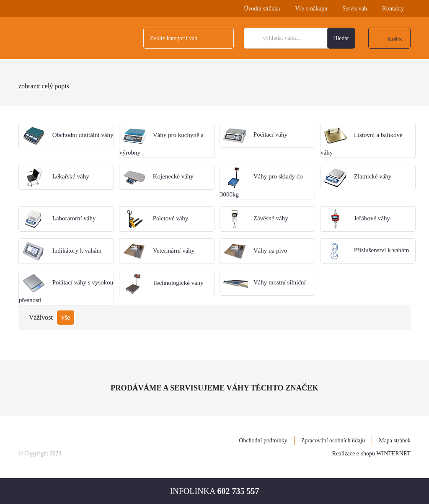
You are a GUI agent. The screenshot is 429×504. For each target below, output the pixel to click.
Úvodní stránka (262, 9)
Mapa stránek (395, 441)
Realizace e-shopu (354, 454)
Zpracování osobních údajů (333, 441)
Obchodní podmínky (263, 441)
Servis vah (355, 9)
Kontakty (393, 9)
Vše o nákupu (311, 9)
